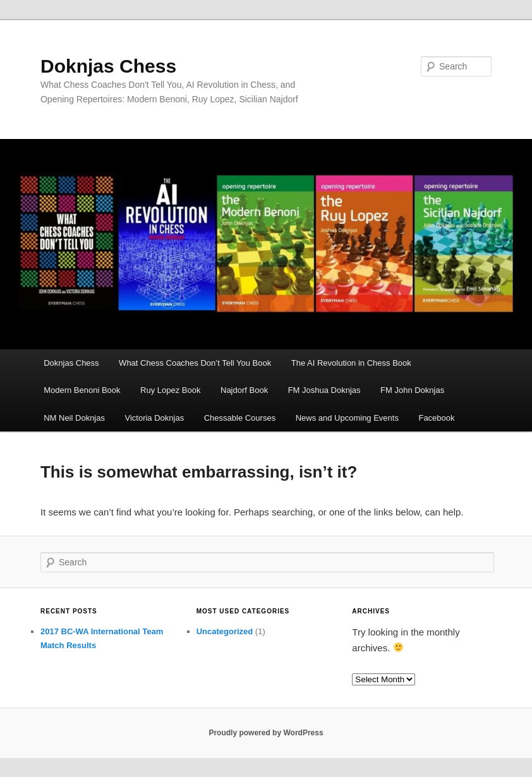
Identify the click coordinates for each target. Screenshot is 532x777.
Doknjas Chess (108, 66)
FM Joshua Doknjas (324, 390)
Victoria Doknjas (154, 418)
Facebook (436, 418)
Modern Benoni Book (82, 390)
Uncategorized (225, 631)
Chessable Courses (240, 418)
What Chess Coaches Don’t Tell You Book (195, 363)
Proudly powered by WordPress (266, 733)
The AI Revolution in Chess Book (351, 363)
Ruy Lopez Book (170, 390)
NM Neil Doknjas (74, 418)
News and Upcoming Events (347, 418)
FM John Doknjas (412, 390)
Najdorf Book (244, 390)
